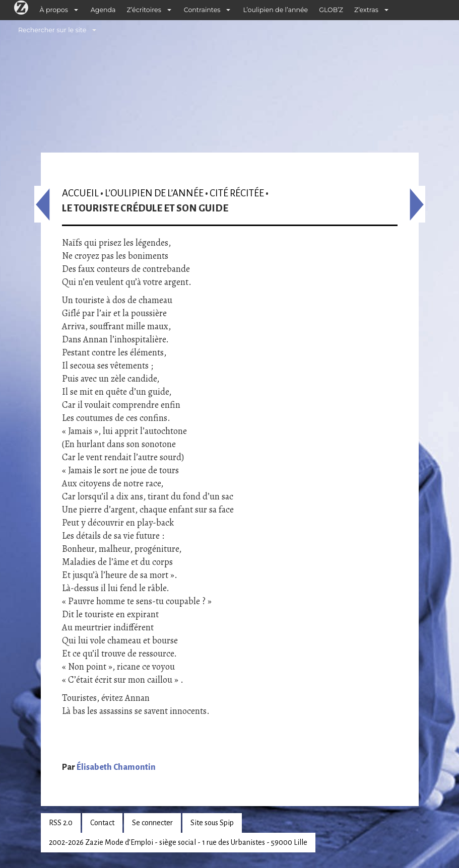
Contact (102, 823)
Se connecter (152, 823)
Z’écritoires (144, 10)
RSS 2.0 (61, 823)
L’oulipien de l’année (275, 10)
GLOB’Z (331, 10)
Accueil (80, 193)
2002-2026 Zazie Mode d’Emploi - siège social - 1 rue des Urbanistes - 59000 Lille (178, 842)
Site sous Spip (212, 823)
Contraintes (202, 10)
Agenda (103, 10)
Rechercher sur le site (52, 30)
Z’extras (366, 10)
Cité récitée (237, 193)
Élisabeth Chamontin (116, 767)
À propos (54, 10)
